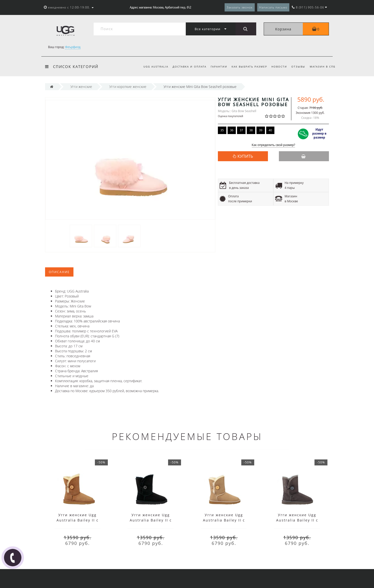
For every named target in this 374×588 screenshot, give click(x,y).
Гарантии (219, 67)
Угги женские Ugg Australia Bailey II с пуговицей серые (297, 520)
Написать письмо (273, 7)
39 (261, 130)
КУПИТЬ (245, 156)
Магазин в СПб (323, 67)
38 (251, 130)
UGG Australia (156, 67)
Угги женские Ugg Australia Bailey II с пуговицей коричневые (78, 520)
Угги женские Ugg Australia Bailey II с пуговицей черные (151, 520)
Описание (59, 272)
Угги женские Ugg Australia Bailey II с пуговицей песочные (224, 520)
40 (270, 130)
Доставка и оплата (189, 67)
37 (241, 130)
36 (232, 130)
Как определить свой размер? (274, 145)
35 (222, 130)
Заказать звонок (240, 7)
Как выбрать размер (249, 67)
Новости (279, 67)
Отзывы (298, 67)
